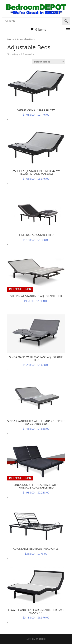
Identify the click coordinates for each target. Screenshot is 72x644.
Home (11, 39)
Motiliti (41, 639)
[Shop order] (48, 62)
